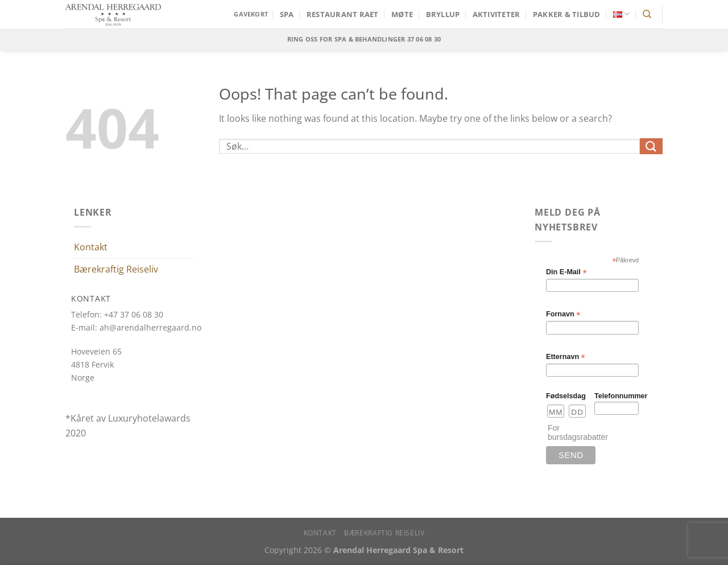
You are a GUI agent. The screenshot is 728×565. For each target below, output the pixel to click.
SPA (287, 14)
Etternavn (566, 357)
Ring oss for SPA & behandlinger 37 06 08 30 (364, 39)
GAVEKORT (251, 14)
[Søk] (647, 14)
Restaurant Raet (343, 14)
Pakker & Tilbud (567, 14)
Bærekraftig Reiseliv (116, 269)
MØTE (402, 14)
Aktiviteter (497, 14)
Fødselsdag (566, 396)
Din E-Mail (566, 272)
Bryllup (443, 14)
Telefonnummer (617, 396)
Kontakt (91, 247)
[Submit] (651, 146)
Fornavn (563, 314)
